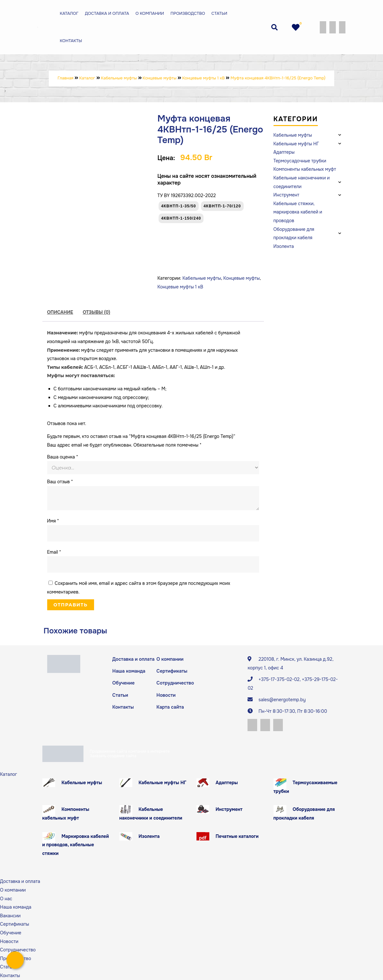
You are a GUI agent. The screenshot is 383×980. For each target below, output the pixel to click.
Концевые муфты (242, 278)
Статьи (219, 13)
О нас (6, 899)
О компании (150, 13)
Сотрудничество (174, 683)
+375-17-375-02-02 (279, 679)
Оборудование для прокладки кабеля (304, 814)
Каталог (69, 13)
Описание (60, 312)
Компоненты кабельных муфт (66, 814)
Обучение (123, 683)
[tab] (60, 312)
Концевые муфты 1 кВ (180, 287)
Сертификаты (171, 671)
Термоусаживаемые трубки (305, 787)
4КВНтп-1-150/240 (181, 218)
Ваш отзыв (60, 482)
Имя (53, 521)
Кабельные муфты (202, 278)
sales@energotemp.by (282, 700)
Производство (188, 13)
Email (54, 552)
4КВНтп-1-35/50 (179, 206)
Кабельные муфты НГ (163, 783)
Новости (166, 694)
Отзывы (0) (97, 312)
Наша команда (128, 671)
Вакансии (10, 916)
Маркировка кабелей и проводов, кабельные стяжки (76, 845)
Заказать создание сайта (113, 756)
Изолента (149, 836)
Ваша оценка (63, 457)
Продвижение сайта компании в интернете (130, 751)
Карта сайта (170, 706)
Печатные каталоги (237, 836)
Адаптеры (227, 783)
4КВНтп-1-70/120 (222, 206)
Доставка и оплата (107, 13)
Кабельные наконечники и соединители (151, 814)
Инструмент (229, 810)
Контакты (71, 41)
